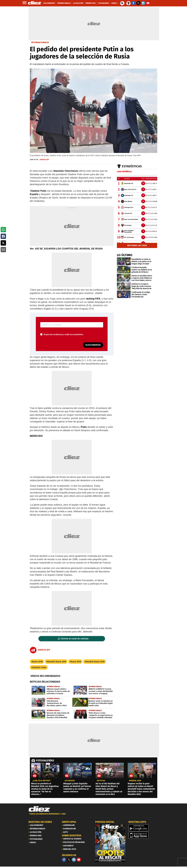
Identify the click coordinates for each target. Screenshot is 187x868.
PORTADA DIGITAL (105, 822)
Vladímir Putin (39, 667)
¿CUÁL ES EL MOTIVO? (42, 781)
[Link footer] (39, 809)
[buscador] (122, 3)
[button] (3, 230)
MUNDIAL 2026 (135, 781)
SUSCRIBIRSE (93, 345)
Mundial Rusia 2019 (95, 662)
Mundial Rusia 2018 (57, 662)
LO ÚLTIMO (125, 255)
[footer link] (94, 815)
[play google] (144, 828)
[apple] (144, 835)
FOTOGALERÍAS (45, 760)
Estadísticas (132, 166)
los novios (70, 781)
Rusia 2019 (76, 662)
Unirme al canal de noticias (75, 639)
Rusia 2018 (37, 662)
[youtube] (79, 860)
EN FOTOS (101, 781)
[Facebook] (64, 860)
